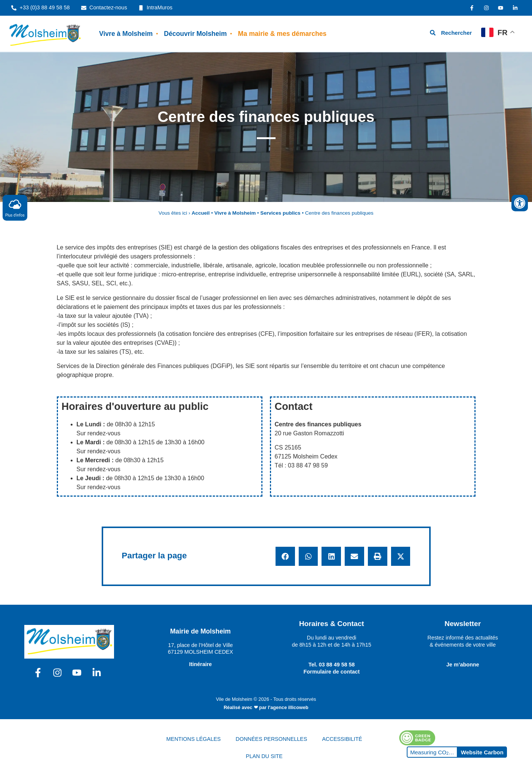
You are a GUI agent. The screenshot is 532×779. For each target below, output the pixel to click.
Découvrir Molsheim (195, 34)
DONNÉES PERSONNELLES (271, 739)
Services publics (280, 213)
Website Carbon (482, 752)
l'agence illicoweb (288, 707)
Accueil (201, 213)
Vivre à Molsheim (126, 34)
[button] (285, 556)
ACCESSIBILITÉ (342, 739)
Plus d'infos (15, 207)
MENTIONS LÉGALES (194, 739)
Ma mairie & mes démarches (282, 34)
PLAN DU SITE (264, 756)
